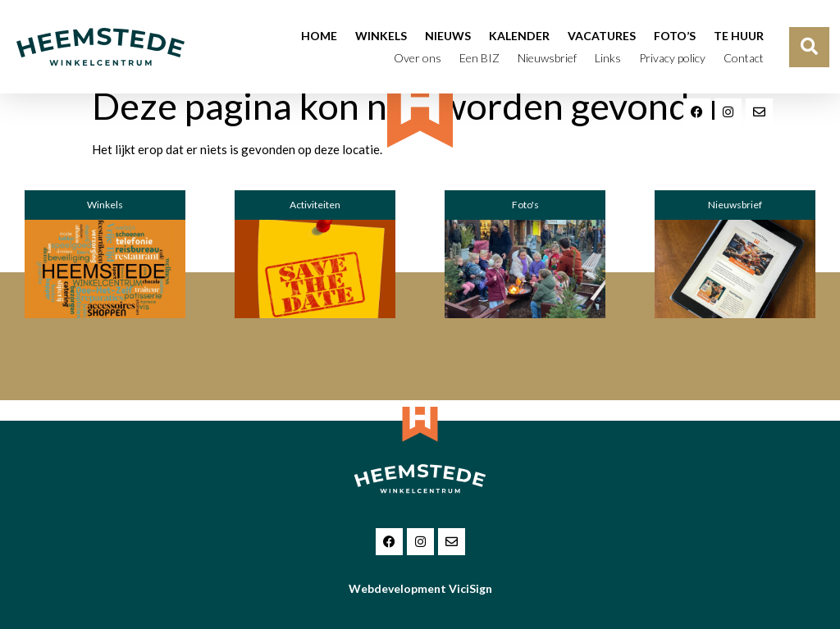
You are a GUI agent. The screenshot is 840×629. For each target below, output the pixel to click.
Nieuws (448, 36)
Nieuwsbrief (547, 58)
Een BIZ (479, 58)
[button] (809, 47)
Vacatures (602, 36)
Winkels (381, 36)
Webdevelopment (420, 588)
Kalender (519, 36)
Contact (744, 58)
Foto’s (675, 36)
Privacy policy (672, 58)
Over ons (418, 58)
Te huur (739, 36)
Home (319, 36)
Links (608, 58)
